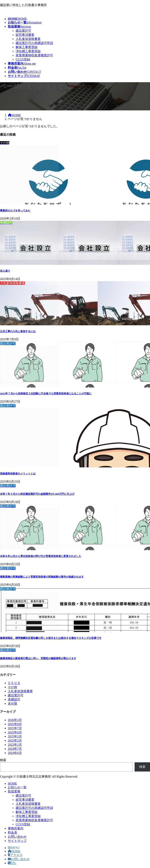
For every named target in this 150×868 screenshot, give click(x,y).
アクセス (15, 855)
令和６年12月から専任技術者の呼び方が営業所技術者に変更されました (41, 556)
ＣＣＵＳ (14, 683)
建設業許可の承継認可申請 (34, 43)
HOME (12, 784)
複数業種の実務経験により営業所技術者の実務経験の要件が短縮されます (42, 577)
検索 (3, 760)
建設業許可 (23, 31)
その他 (12, 687)
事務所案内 (16, 828)
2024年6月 (15, 753)
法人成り (5, 271)
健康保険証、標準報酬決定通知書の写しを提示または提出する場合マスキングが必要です (51, 638)
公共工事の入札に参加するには (18, 331)
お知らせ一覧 (17, 787)
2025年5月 (15, 736)
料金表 (12, 832)
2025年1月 (15, 745)
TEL (12, 863)
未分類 (12, 704)
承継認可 (14, 699)
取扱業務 (14, 791)
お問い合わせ (17, 837)
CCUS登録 (23, 59)
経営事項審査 (25, 35)
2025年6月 (15, 732)
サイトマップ (17, 841)
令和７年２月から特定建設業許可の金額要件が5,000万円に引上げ (37, 494)
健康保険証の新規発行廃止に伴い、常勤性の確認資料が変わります (38, 658)
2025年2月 (15, 740)
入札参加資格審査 (28, 39)
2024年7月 (15, 749)
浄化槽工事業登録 (28, 51)
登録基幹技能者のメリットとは (18, 474)
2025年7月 (15, 728)
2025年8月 (15, 724)
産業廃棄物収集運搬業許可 (34, 55)
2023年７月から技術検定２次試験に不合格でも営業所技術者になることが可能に (46, 393)
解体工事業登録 (27, 47)
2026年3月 (15, 720)
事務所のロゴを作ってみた (15, 210)
